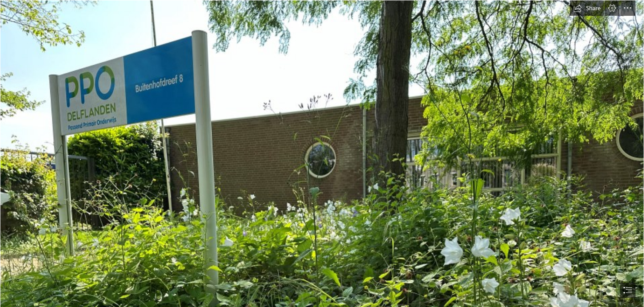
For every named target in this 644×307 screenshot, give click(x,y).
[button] (587, 8)
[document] (322, 153)
